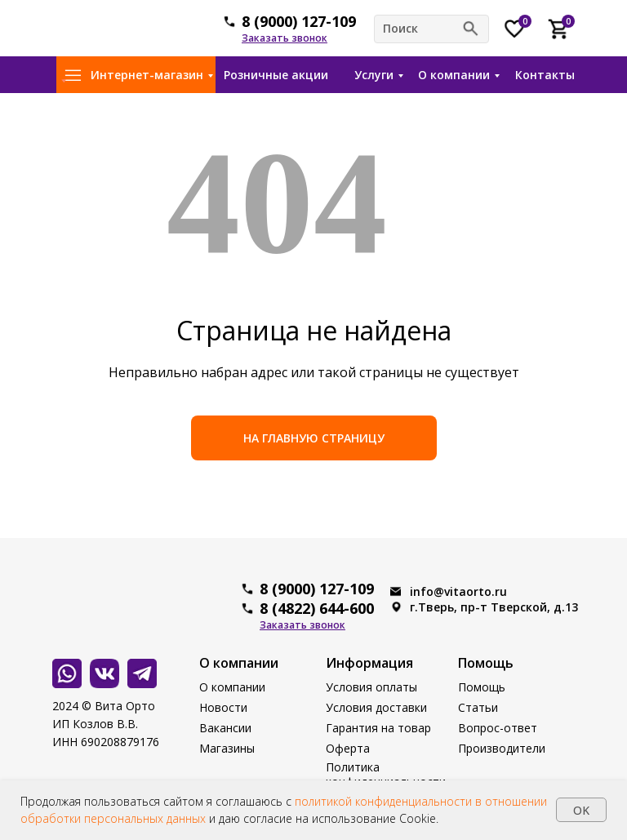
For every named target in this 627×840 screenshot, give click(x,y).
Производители (502, 748)
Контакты (545, 75)
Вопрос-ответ (498, 728)
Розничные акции (276, 75)
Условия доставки (376, 707)
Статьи (478, 707)
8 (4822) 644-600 (317, 608)
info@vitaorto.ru (458, 591)
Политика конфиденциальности (386, 774)
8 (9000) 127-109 (299, 21)
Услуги (374, 75)
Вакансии (225, 728)
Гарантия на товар (378, 728)
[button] (285, 38)
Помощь (482, 687)
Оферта (348, 748)
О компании (454, 75)
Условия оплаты (371, 687)
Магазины (227, 748)
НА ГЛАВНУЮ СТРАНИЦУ (314, 438)
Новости (223, 707)
